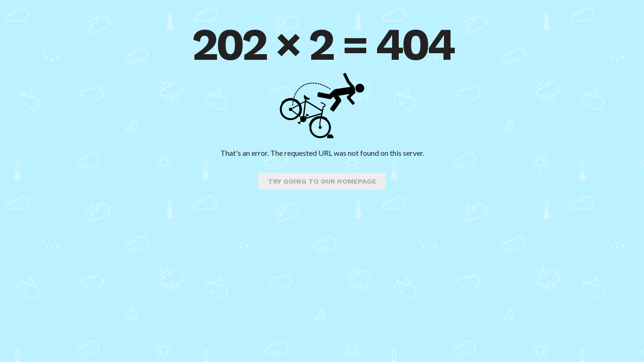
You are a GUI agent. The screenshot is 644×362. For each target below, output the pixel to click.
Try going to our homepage (322, 181)
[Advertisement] (322, 287)
